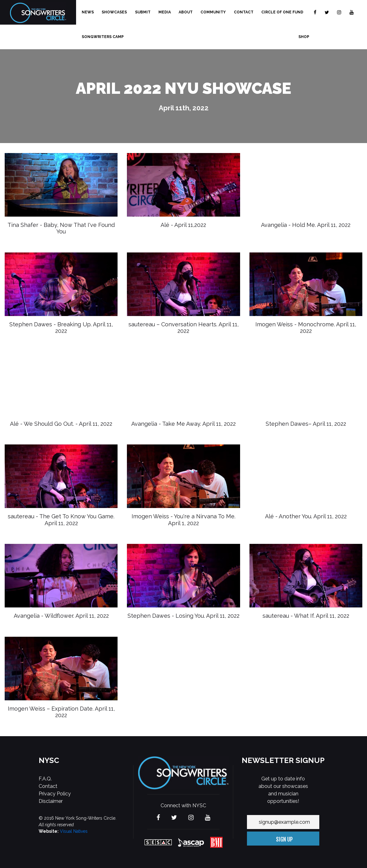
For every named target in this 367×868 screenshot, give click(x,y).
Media (165, 12)
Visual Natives (74, 831)
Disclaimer (51, 801)
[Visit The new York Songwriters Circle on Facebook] (315, 12)
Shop (304, 37)
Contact (244, 12)
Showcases (114, 12)
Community (213, 12)
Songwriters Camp (103, 37)
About (186, 12)
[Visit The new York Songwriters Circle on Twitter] (327, 12)
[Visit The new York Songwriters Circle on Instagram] (339, 12)
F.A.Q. (45, 779)
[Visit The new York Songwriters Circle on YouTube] (352, 12)
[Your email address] (283, 822)
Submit (143, 12)
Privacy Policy (55, 794)
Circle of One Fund (282, 12)
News (88, 12)
